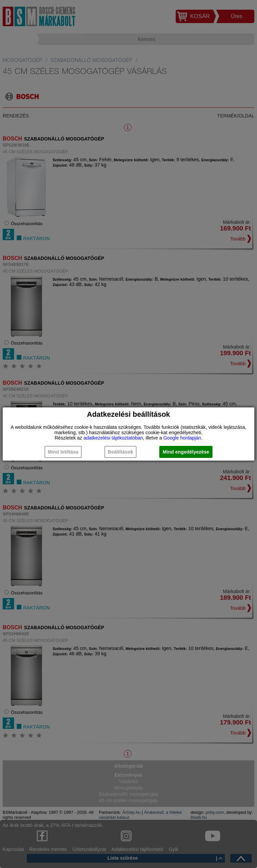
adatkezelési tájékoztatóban (113, 438)
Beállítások (120, 452)
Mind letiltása (63, 452)
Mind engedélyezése (186, 452)
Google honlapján (182, 438)
